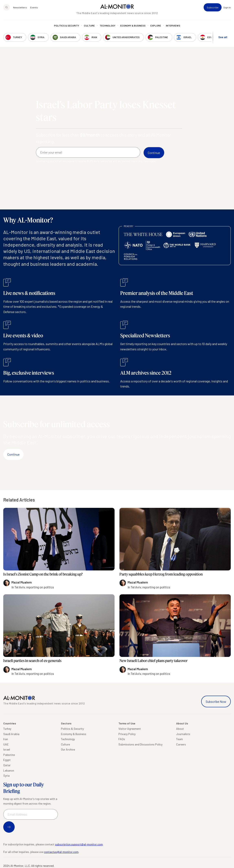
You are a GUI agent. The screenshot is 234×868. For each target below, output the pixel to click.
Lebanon (9, 770)
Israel (7, 749)
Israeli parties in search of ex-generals (32, 661)
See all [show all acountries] (223, 37)
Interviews (173, 25)
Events (34, 7)
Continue (13, 454)
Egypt (7, 760)
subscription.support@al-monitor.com (79, 844)
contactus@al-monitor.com (61, 852)
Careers (181, 744)
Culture (89, 25)
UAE (6, 744)
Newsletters (20, 7)
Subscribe (213, 7)
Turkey (7, 729)
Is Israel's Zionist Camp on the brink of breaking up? (43, 574)
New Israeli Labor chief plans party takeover (153, 661)
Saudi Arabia (11, 734)
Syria (6, 776)
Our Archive (68, 749)
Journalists (183, 734)
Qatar (7, 765)
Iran (6, 739)
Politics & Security (67, 25)
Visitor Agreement (130, 729)
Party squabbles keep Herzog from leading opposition (161, 574)
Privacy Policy (127, 734)
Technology (108, 25)
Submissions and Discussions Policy (140, 744)
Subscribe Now (216, 701)
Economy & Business (133, 25)
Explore (156, 25)
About (180, 729)
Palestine (9, 755)
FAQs (122, 739)
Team (179, 739)
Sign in (227, 7)
